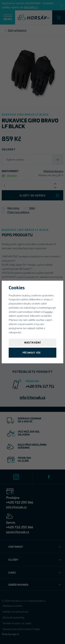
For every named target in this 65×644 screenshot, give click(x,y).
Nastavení (33, 342)
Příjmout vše (32, 353)
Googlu (48, 312)
